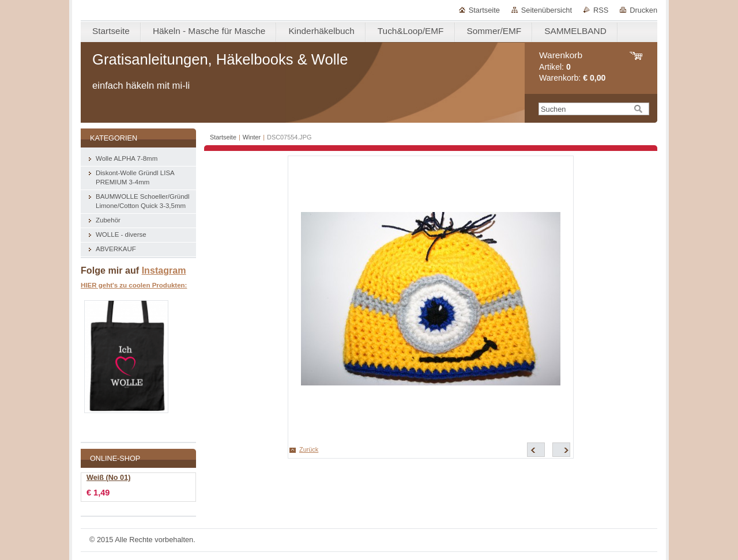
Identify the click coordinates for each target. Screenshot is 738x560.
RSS (601, 10)
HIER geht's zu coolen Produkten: (134, 285)
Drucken (643, 10)
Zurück (309, 449)
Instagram (164, 270)
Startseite (484, 10)
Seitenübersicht (547, 10)
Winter (252, 137)
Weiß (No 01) (108, 478)
